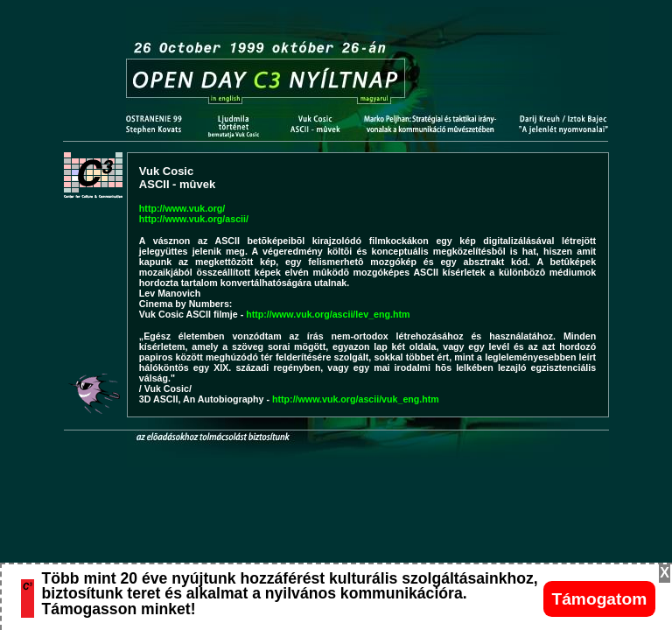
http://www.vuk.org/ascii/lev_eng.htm (328, 314)
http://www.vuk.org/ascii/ (194, 219)
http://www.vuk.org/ (182, 208)
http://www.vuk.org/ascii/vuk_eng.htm (356, 399)
